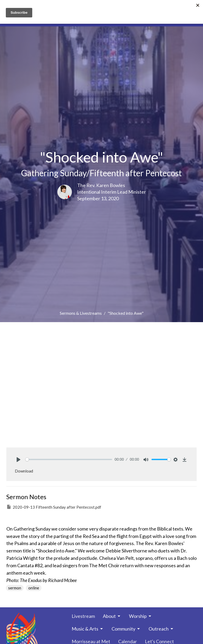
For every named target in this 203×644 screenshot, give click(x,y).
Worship (140, 616)
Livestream (83, 616)
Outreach (161, 629)
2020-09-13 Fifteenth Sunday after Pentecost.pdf (54, 507)
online (34, 588)
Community (126, 629)
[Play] (19, 460)
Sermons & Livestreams (81, 313)
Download (24, 471)
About (112, 616)
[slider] (69, 459)
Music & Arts (88, 629)
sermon (15, 588)
